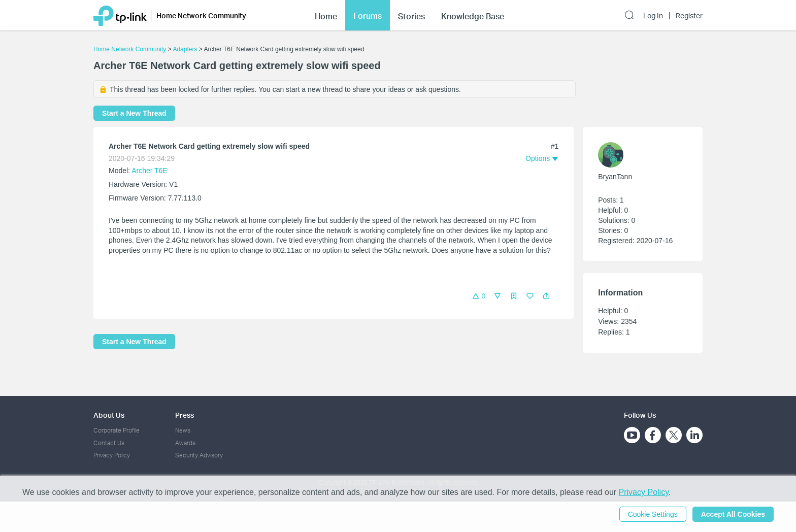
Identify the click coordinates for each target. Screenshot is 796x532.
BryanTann (615, 177)
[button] (546, 296)
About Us (109, 415)
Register (689, 16)
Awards (185, 443)
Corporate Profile (117, 430)
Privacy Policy (112, 455)
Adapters (185, 49)
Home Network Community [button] (201, 15)
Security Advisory (199, 455)
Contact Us (109, 443)
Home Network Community (130, 49)
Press (185, 415)
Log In (653, 16)
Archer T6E (150, 171)
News (183, 430)
